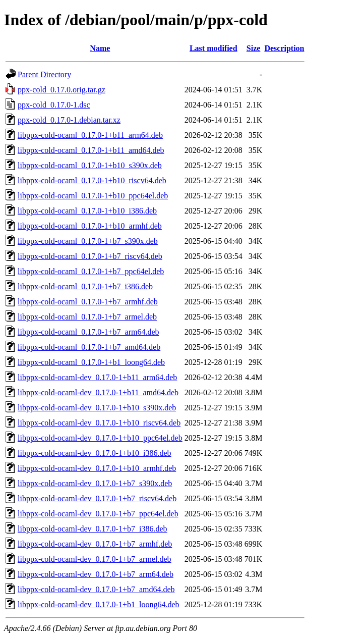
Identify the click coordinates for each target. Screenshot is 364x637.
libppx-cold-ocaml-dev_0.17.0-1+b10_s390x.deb (97, 408)
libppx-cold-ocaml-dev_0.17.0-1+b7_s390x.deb (95, 483)
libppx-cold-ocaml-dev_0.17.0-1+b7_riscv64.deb (97, 498)
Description (284, 48)
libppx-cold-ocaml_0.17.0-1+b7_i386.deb (85, 286)
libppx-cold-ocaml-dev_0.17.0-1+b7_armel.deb (95, 559)
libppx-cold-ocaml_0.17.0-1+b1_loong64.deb (91, 362)
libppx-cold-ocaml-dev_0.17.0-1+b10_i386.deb (95, 453)
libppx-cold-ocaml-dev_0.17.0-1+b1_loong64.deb (99, 604)
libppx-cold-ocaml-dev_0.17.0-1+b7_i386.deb (93, 529)
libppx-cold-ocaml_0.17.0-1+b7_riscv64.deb (90, 256)
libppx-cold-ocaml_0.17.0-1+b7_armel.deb (87, 317)
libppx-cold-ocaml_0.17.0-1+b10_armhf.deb (90, 226)
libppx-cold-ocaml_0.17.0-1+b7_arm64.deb (88, 332)
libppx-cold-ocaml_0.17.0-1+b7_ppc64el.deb (91, 271)
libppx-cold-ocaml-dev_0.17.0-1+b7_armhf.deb (95, 544)
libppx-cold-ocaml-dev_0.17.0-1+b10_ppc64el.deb (100, 438)
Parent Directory (44, 74)
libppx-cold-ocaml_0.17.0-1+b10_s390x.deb (90, 165)
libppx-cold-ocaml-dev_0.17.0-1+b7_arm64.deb (96, 574)
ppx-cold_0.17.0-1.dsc (54, 105)
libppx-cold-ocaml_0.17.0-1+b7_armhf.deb (88, 302)
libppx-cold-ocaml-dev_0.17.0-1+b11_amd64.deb (98, 392)
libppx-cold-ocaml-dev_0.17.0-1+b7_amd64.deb (96, 589)
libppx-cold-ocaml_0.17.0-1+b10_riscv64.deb (92, 180)
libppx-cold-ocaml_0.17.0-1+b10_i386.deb (87, 211)
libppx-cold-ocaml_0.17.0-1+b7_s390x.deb (88, 241)
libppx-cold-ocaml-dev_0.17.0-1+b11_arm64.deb (97, 377)
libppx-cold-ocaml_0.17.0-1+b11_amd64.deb (91, 150)
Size (254, 48)
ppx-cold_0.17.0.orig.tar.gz (62, 90)
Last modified (214, 48)
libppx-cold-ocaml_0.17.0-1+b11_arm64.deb (90, 135)
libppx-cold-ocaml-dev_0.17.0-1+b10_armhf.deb (97, 468)
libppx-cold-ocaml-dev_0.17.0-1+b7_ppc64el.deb (98, 514)
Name (100, 48)
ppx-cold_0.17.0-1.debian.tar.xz (69, 120)
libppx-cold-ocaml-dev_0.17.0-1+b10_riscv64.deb (99, 423)
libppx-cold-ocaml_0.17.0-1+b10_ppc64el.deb (93, 196)
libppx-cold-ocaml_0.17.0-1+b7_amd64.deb (89, 347)
